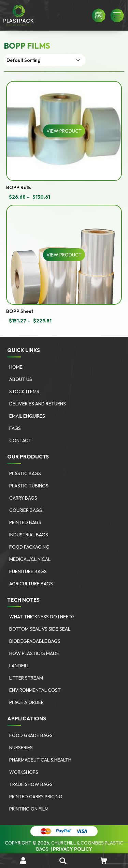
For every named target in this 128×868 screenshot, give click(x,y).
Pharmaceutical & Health (40, 760)
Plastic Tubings (29, 486)
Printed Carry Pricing (36, 797)
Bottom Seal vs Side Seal (40, 629)
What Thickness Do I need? (42, 617)
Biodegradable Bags (35, 641)
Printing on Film (29, 809)
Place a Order (26, 702)
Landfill (19, 666)
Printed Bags (25, 522)
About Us (21, 379)
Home (16, 367)
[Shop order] (45, 60)
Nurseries (21, 748)
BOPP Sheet (20, 311)
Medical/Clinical (30, 559)
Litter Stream (26, 678)
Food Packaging (29, 547)
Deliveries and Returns (38, 404)
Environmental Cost (35, 690)
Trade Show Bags (31, 784)
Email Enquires (27, 416)
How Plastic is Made (34, 653)
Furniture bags (28, 571)
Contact (20, 440)
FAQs (15, 428)
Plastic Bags (25, 473)
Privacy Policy (73, 849)
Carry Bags (23, 498)
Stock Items (24, 391)
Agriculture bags (31, 584)
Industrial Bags (29, 535)
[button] (117, 15)
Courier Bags (26, 510)
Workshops (24, 772)
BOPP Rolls (19, 187)
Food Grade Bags (31, 735)
